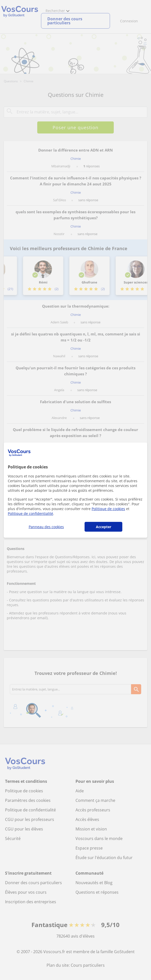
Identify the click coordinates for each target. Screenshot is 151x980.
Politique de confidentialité (30, 513)
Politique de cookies (108, 509)
